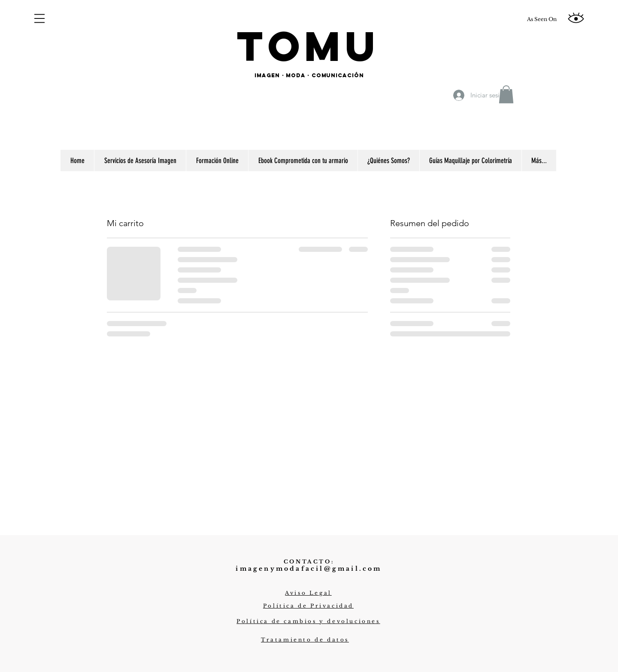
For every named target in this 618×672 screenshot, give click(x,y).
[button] (39, 18)
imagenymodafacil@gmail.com (309, 569)
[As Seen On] (542, 19)
